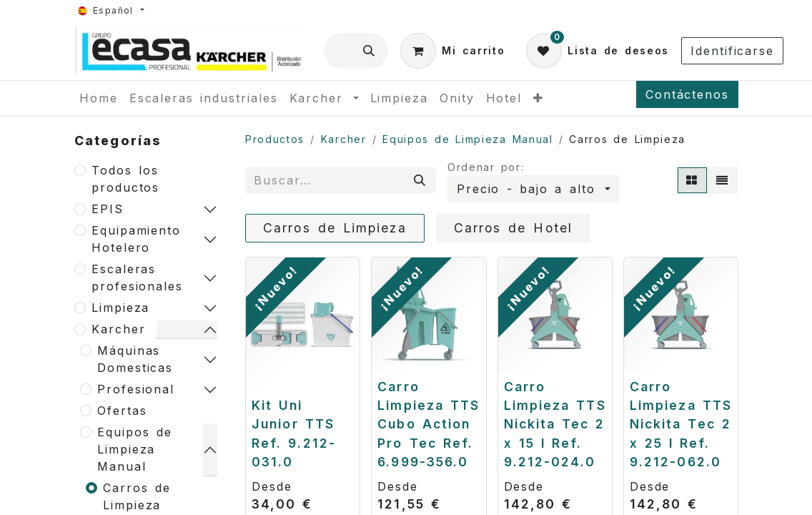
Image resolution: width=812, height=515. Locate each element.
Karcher (118, 329)
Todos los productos (125, 179)
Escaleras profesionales (137, 278)
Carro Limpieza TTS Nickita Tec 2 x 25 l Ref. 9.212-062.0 (681, 425)
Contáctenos (687, 94)
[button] (534, 189)
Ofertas (122, 411)
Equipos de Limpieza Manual (135, 449)
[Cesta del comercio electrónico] (452, 51)
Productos (275, 139)
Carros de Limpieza (137, 496)
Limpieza (120, 308)
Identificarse (732, 51)
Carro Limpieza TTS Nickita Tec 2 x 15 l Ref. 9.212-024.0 (555, 425)
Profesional (136, 389)
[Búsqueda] (370, 51)
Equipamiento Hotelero (136, 239)
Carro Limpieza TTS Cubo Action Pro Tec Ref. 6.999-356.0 (429, 425)
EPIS (108, 209)
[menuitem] (99, 98)
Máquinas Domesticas (135, 359)
